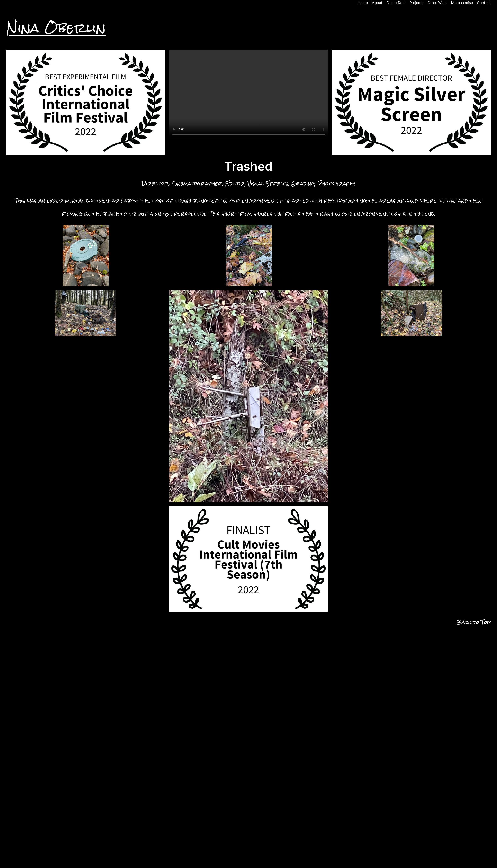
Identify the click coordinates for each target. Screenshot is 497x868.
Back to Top (474, 622)
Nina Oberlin (56, 28)
